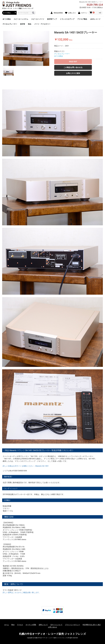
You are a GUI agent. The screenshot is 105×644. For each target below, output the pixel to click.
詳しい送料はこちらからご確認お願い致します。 (22, 592)
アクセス (20, 625)
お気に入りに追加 (73, 73)
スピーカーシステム (21, 19)
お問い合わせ (52, 627)
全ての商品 (7, 19)
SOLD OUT (73, 62)
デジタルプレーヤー (10, 24)
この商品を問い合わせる (73, 67)
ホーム (7, 625)
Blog (13, 625)
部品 (30, 24)
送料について (43, 625)
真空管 (23, 24)
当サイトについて (56, 625)
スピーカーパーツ (38, 19)
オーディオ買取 (31, 625)
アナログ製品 (82, 19)
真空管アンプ (52, 19)
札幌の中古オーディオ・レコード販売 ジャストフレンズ (52, 634)
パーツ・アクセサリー (42, 24)
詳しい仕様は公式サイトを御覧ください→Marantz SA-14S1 (26, 466)
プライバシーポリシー (73, 625)
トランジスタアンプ (67, 19)
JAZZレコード (95, 19)
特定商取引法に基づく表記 (92, 625)
